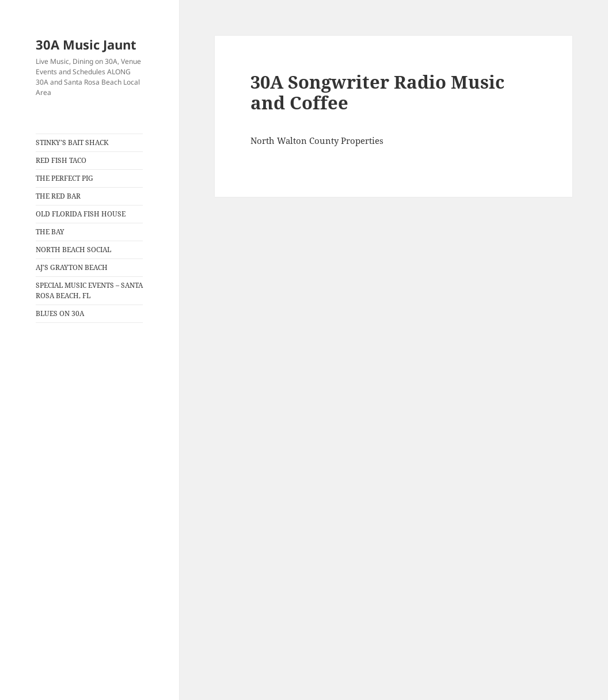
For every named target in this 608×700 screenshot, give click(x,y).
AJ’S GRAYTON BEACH (72, 267)
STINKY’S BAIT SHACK (72, 142)
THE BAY (50, 232)
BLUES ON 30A (60, 313)
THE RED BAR (58, 196)
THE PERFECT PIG (64, 178)
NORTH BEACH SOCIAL (73, 250)
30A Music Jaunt (86, 44)
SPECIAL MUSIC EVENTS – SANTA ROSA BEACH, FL (89, 290)
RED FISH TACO (61, 160)
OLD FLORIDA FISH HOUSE (81, 214)
